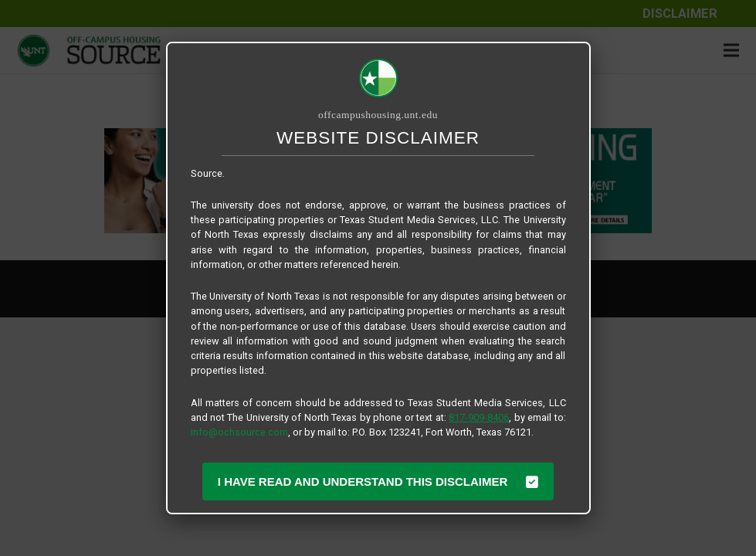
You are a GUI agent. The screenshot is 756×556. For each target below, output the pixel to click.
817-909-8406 (479, 417)
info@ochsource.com (239, 432)
